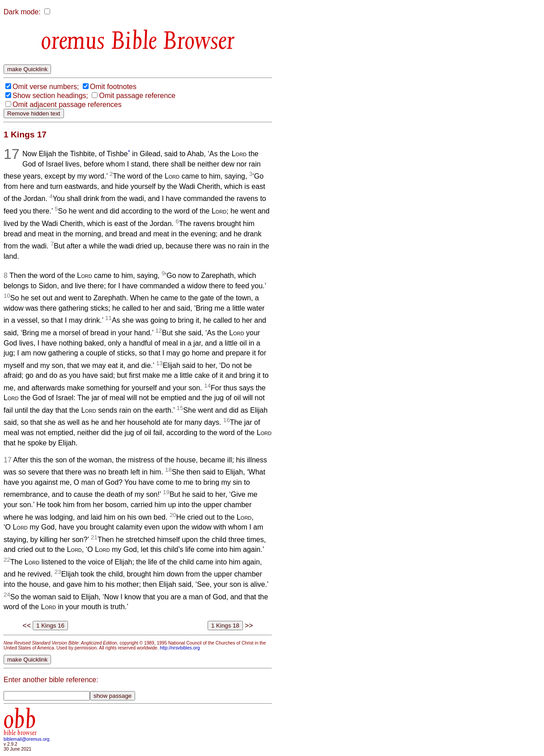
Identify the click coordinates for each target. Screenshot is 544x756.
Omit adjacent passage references (67, 105)
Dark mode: (22, 12)
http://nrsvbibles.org (180, 648)
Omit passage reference (137, 96)
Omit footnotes (113, 87)
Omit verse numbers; (46, 87)
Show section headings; (50, 96)
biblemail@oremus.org (27, 739)
